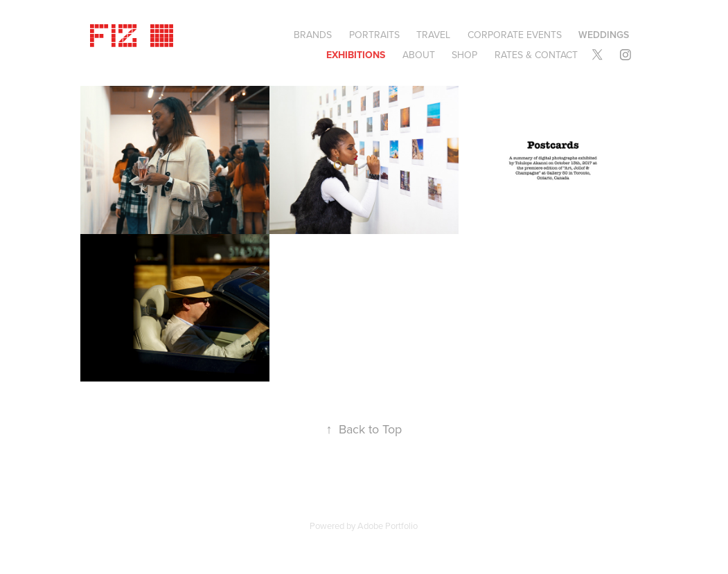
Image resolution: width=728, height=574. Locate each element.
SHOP (464, 55)
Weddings (604, 35)
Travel (433, 35)
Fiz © (133, 33)
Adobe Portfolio (388, 526)
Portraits (374, 35)
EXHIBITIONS (356, 55)
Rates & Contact (536, 55)
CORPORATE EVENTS (515, 35)
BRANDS (313, 35)
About (419, 55)
